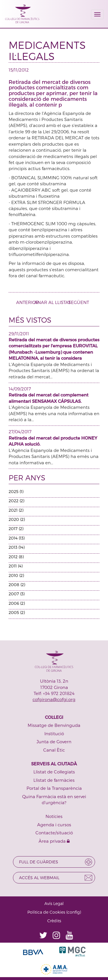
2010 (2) (16, 575)
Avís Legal (54, 903)
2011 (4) (16, 566)
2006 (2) (17, 603)
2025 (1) (16, 491)
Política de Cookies (46, 912)
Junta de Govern (54, 742)
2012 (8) (16, 557)
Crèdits (54, 921)
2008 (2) (17, 585)
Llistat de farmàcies (54, 780)
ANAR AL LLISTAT (52, 302)
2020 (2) (17, 519)
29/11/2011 (19, 334)
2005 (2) (17, 612)
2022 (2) (16, 501)
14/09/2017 (20, 389)
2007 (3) (17, 594)
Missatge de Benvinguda (54, 725)
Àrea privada (54, 841)
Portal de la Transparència (54, 788)
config (74, 912)
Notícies (54, 816)
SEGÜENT (81, 302)
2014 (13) (17, 538)
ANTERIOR (25, 302)
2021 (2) (16, 510)
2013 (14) (17, 547)
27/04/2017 (20, 432)
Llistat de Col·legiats (54, 772)
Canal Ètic (54, 750)
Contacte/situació (54, 833)
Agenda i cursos (54, 825)
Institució (54, 733)
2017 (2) (16, 528)
